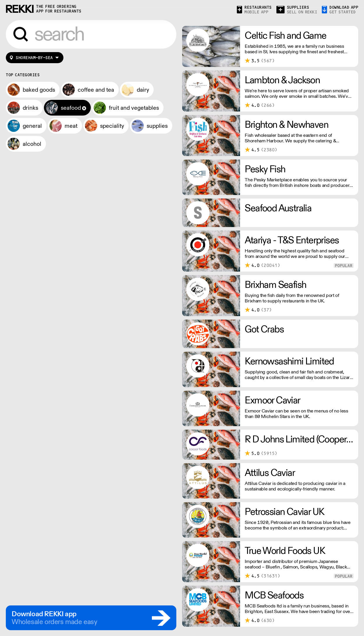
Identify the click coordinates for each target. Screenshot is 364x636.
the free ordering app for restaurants (59, 9)
